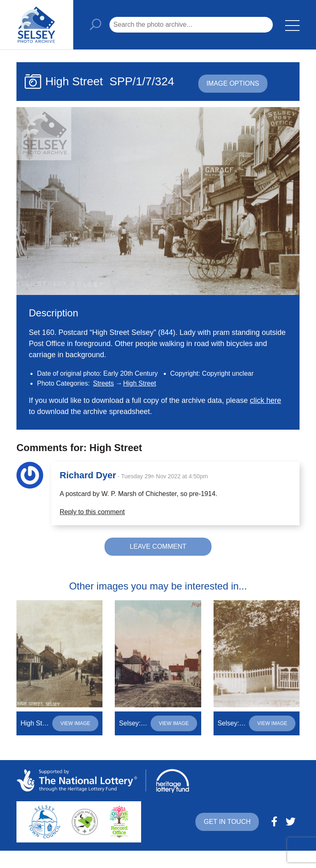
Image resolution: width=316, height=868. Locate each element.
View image (76, 723)
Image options (233, 83)
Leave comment (158, 546)
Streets (103, 383)
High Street (139, 383)
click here (265, 400)
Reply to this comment (92, 512)
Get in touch (227, 822)
